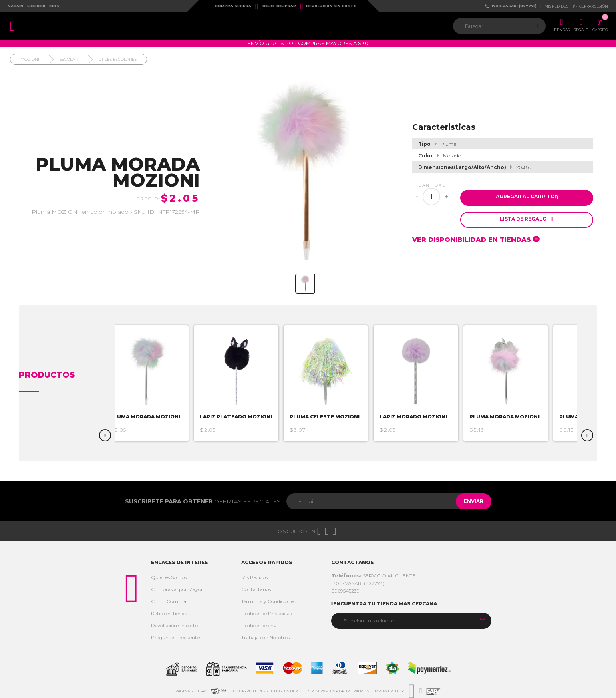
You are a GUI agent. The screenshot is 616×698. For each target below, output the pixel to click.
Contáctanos (256, 589)
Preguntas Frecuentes (176, 637)
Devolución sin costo (328, 6)
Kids (54, 6)
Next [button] (587, 435)
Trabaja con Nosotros (265, 637)
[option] (161, 383)
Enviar (470, 501)
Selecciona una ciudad (369, 621)
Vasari (16, 6)
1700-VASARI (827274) (511, 6)
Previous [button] (105, 435)
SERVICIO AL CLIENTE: (374, 576)
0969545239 (345, 591)
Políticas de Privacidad (267, 613)
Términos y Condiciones (268, 601)
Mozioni (36, 6)
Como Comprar (276, 6)
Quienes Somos (169, 577)
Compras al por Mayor (177, 589)
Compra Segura (230, 6)
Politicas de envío (261, 625)
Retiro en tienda (169, 613)
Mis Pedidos (254, 577)
